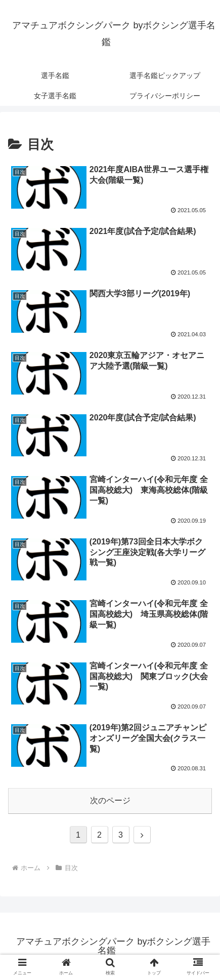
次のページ (110, 800)
